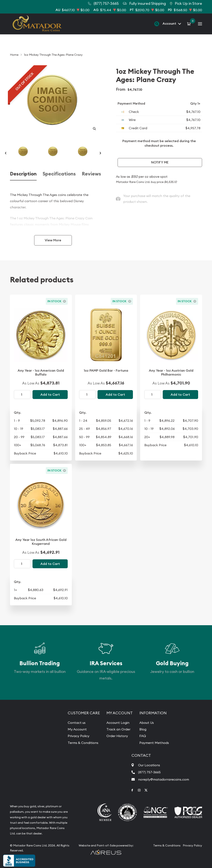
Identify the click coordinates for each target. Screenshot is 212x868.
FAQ (143, 736)
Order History (117, 736)
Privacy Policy (79, 736)
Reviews (91, 174)
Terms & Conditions (83, 743)
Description (23, 174)
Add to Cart (50, 395)
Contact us (77, 723)
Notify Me (160, 162)
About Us (147, 723)
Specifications (59, 174)
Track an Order (118, 729)
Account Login (118, 723)
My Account (77, 729)
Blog (143, 729)
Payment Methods (154, 743)
